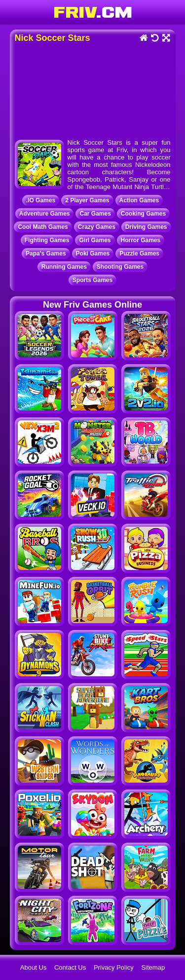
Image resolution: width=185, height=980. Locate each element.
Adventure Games (45, 214)
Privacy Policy (114, 967)
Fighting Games (47, 240)
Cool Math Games (43, 227)
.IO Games (41, 200)
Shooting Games (120, 267)
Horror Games (141, 240)
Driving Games (146, 227)
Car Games (95, 214)
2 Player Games (87, 200)
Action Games (139, 200)
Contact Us (70, 967)
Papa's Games (46, 253)
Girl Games (95, 240)
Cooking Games (143, 214)
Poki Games (93, 253)
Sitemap (153, 967)
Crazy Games (97, 227)
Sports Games (92, 280)
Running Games (64, 267)
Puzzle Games (139, 253)
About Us (33, 967)
